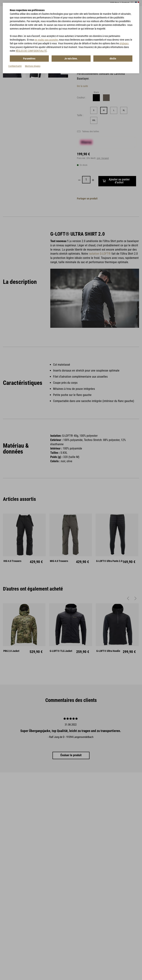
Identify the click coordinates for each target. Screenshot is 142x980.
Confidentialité (15, 66)
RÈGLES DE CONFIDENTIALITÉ (31, 51)
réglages (124, 43)
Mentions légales (33, 66)
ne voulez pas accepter (46, 40)
